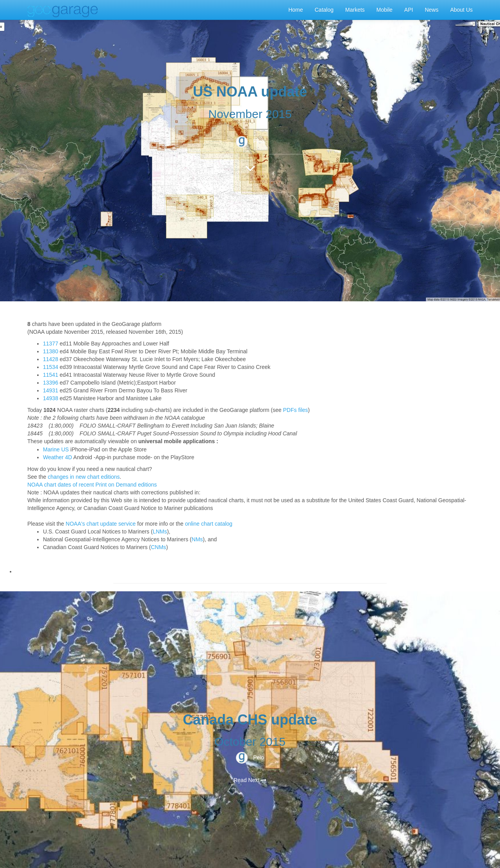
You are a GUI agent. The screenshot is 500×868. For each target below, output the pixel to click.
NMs (197, 539)
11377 (51, 344)
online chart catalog (208, 524)
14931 (51, 390)
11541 (51, 375)
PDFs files (296, 410)
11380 (51, 351)
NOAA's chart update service (101, 524)
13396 (51, 383)
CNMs (158, 547)
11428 (51, 359)
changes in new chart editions (84, 477)
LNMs (160, 532)
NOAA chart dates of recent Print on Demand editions (92, 485)
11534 (51, 367)
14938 (51, 398)
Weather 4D (57, 457)
